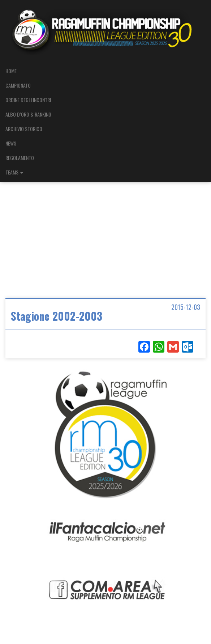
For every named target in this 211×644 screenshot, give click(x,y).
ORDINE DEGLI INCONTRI (28, 100)
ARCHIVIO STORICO (24, 129)
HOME (11, 71)
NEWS (11, 143)
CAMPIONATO (18, 85)
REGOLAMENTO (20, 158)
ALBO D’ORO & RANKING (28, 114)
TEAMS (14, 172)
